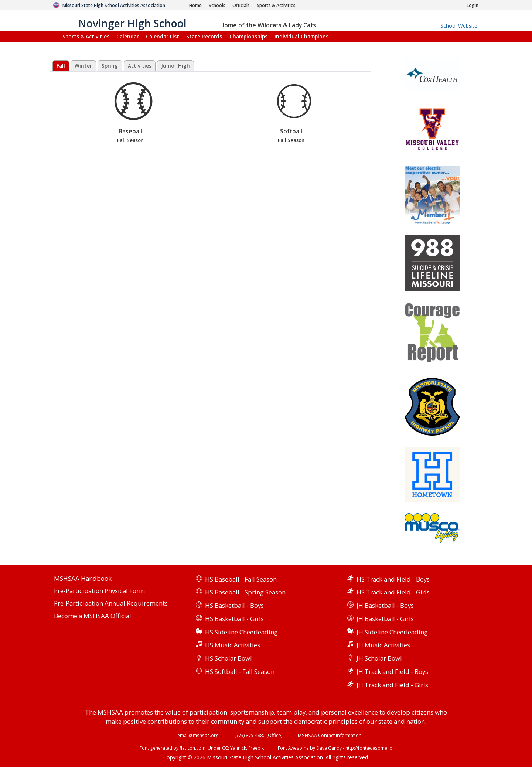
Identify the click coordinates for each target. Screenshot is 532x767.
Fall (61, 66)
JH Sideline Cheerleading (392, 632)
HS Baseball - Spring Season (245, 592)
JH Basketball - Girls (385, 619)
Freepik (256, 748)
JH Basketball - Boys (385, 605)
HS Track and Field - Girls (393, 592)
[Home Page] (195, 5)
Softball (291, 113)
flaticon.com (192, 748)
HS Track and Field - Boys (393, 579)
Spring (110, 66)
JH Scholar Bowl (379, 658)
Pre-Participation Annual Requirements (111, 604)
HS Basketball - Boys (234, 605)
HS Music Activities (233, 645)
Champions (301, 36)
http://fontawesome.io (369, 748)
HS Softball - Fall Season (240, 671)
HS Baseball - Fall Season (241, 579)
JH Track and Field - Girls (392, 685)
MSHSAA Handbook (83, 579)
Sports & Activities (86, 36)
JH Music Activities (383, 645)
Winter (83, 66)
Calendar (128, 36)
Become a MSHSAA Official (93, 616)
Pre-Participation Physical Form (99, 591)
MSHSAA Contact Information (330, 735)
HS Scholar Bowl (229, 658)
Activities (140, 66)
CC (225, 748)
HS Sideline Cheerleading (241, 632)
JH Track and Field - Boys (392, 671)
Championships (248, 36)
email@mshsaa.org (198, 735)
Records (204, 36)
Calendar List (163, 36)
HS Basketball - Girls (234, 619)
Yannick (238, 748)
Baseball (130, 113)
